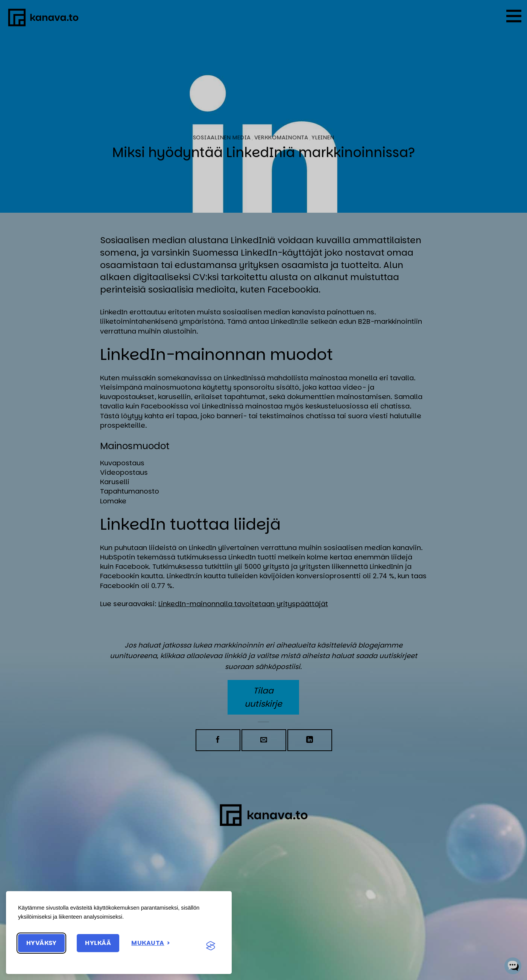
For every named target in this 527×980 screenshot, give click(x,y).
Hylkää (98, 943)
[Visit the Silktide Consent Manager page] (211, 946)
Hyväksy (41, 943)
